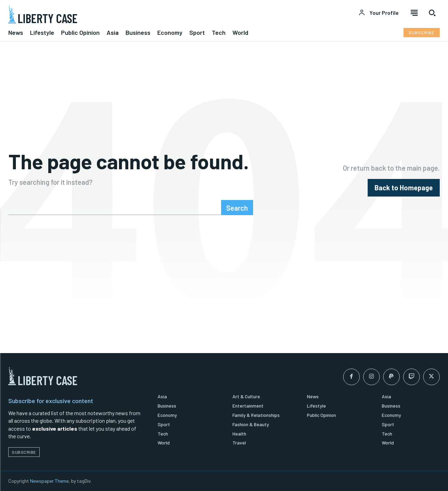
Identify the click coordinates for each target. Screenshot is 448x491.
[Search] (237, 208)
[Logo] (112, 14)
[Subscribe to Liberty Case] (422, 33)
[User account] (379, 13)
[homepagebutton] (404, 188)
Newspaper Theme (49, 481)
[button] (432, 13)
